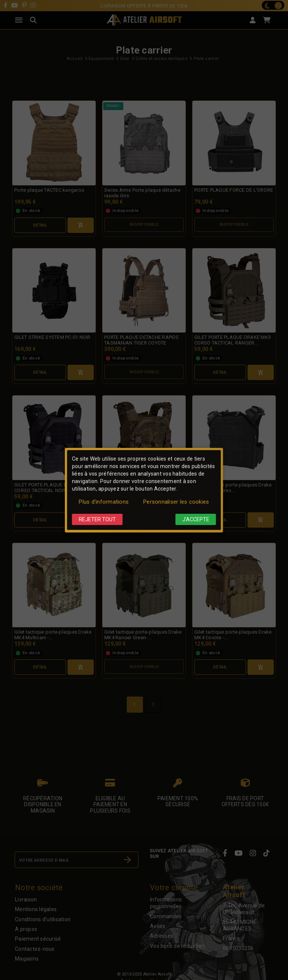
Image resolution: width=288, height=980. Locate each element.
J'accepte (196, 519)
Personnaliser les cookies (176, 502)
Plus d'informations (104, 502)
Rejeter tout (97, 519)
